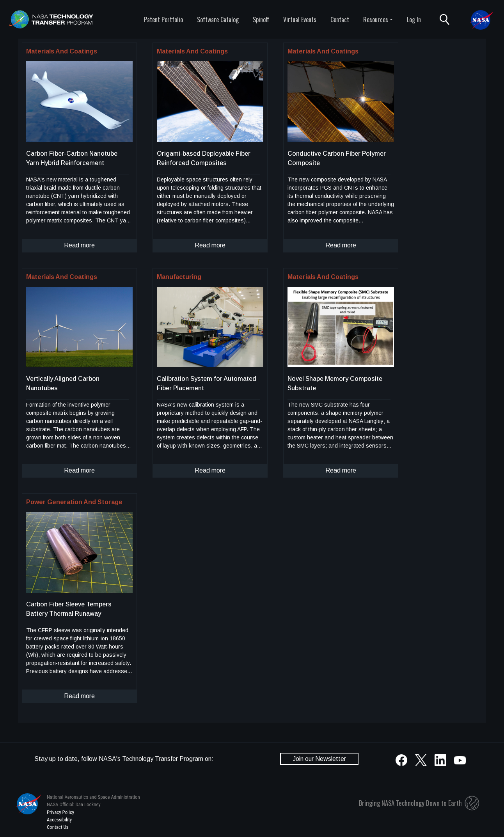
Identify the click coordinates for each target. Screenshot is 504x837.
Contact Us (58, 827)
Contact (340, 20)
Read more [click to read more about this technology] (79, 245)
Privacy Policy (60, 812)
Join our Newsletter (319, 759)
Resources (376, 20)
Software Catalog (218, 20)
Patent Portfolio (163, 20)
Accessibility (59, 820)
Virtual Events (300, 20)
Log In (414, 20)
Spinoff (261, 20)
